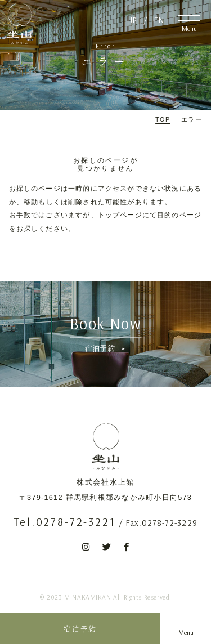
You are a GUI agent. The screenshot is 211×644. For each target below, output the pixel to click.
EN (159, 20)
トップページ (120, 215)
